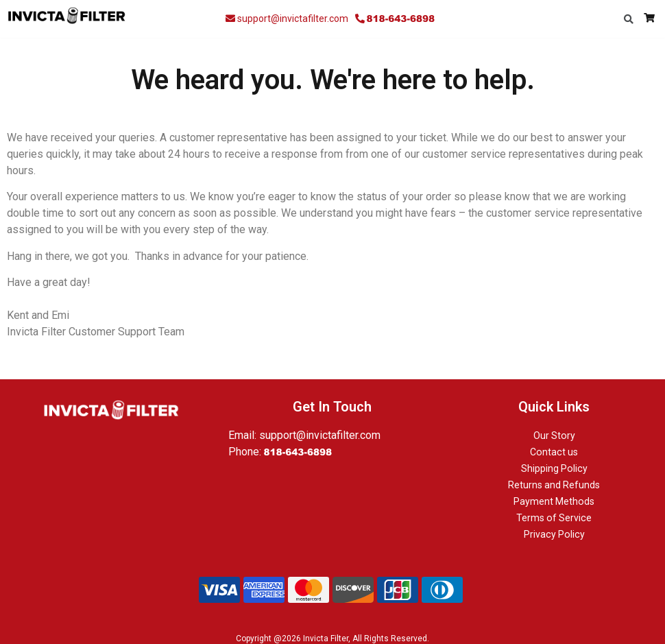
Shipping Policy (554, 468)
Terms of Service (554, 518)
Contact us (554, 452)
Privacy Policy (554, 534)
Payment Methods (554, 501)
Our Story (554, 436)
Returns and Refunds (554, 485)
